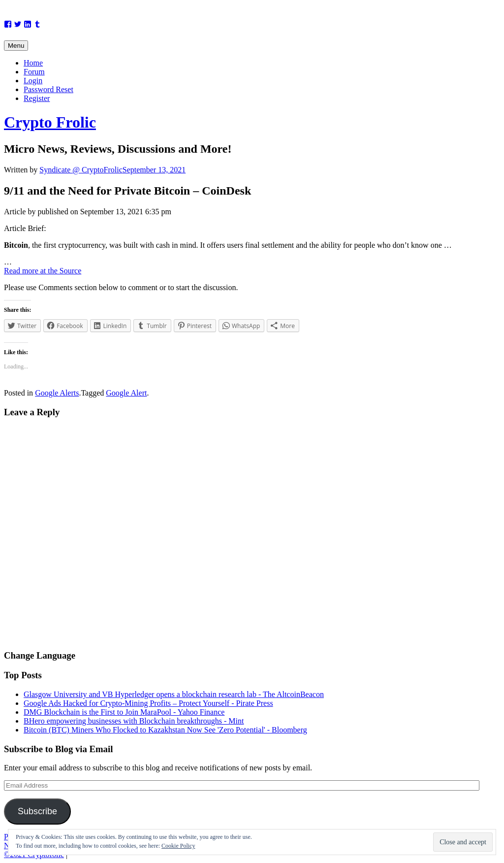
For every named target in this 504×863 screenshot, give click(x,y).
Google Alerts (57, 393)
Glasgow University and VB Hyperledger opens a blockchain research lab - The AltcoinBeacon (174, 694)
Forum (34, 72)
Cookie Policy (178, 846)
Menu (16, 46)
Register (37, 98)
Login (33, 81)
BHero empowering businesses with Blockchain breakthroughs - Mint (134, 721)
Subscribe (37, 811)
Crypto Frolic (50, 122)
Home (33, 63)
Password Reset (48, 89)
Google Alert (126, 393)
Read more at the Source (43, 271)
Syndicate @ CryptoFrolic (81, 170)
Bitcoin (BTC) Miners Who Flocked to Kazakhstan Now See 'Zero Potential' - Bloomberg (165, 730)
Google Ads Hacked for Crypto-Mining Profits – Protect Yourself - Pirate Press (148, 703)
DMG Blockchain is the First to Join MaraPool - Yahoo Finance (124, 712)
